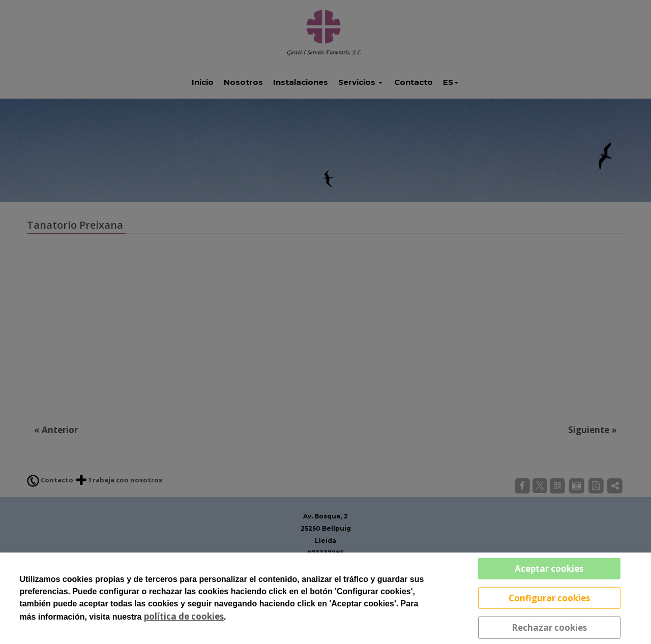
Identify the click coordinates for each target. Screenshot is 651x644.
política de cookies (184, 616)
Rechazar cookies (549, 627)
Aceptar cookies (549, 569)
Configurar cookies (549, 597)
